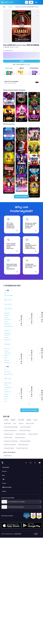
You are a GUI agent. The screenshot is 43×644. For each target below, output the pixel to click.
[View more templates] (21, 197)
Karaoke (35, 420)
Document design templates (11, 427)
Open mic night (30, 423)
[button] (37, 12)
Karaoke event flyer (33, 434)
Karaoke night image (23, 445)
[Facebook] (26, 463)
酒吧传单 (13, 420)
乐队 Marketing (8, 456)
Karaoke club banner (20, 438)
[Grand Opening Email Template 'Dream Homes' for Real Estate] (20, 348)
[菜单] (41, 2)
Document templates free (10, 430)
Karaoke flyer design (9, 448)
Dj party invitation (8, 438)
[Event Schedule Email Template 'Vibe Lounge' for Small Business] (31, 309)
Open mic (21, 423)
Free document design (25, 430)
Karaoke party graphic (25, 441)
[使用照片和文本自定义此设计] (21, 26)
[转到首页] (6, 2)
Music (15, 423)
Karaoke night (7, 423)
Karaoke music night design (11, 441)
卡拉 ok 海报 (21, 420)
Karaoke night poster (21, 434)
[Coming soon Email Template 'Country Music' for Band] (20, 385)
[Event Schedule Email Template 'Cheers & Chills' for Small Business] (20, 309)
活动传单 (6, 420)
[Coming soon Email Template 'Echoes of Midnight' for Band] (31, 348)
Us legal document (9, 434)
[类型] (12, 290)
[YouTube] (40, 463)
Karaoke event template (10, 445)
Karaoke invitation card (22, 448)
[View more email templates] (29, 410)
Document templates (26, 427)
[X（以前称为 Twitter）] (35, 463)
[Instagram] (31, 463)
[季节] (12, 367)
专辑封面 (29, 420)
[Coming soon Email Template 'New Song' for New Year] (31, 385)
